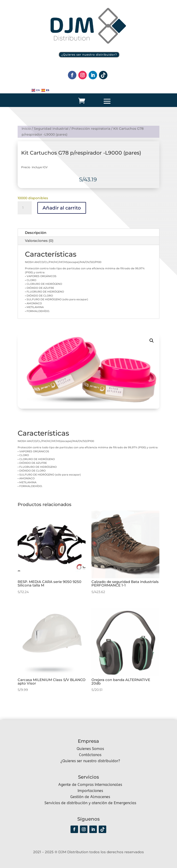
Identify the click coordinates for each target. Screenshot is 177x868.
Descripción (36, 233)
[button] (152, 341)
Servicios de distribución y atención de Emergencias (90, 803)
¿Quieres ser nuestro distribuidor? (89, 55)
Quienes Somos (90, 749)
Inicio (26, 129)
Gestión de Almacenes (90, 797)
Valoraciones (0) (39, 241)
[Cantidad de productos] (25, 208)
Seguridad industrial (51, 129)
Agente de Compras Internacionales (90, 785)
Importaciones (90, 791)
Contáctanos (90, 755)
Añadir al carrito (62, 208)
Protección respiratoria (91, 129)
